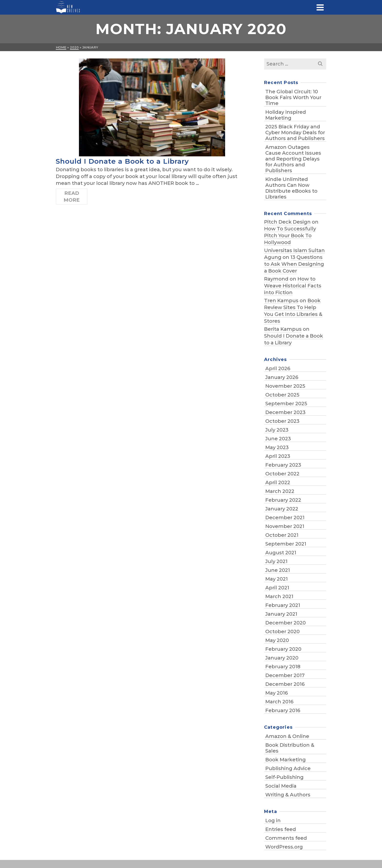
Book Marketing (286, 760)
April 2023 (278, 456)
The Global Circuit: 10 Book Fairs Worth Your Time (293, 97)
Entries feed (281, 829)
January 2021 (281, 614)
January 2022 (282, 509)
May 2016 (277, 693)
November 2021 (285, 526)
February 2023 (283, 465)
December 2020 (286, 623)
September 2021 (286, 544)
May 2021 (277, 579)
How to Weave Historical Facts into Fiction (293, 286)
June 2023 (278, 439)
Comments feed (286, 838)
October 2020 (282, 632)
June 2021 (278, 570)
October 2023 (282, 421)
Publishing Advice (288, 768)
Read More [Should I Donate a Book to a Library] (72, 197)
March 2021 (279, 596)
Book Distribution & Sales (290, 748)
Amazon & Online (287, 736)
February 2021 (283, 605)
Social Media (281, 786)
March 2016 (279, 702)
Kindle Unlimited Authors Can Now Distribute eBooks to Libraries (291, 188)
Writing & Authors (288, 795)
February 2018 (283, 667)
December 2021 (285, 518)
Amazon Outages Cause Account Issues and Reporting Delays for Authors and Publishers (293, 159)
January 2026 (282, 377)
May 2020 (277, 640)
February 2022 (283, 500)
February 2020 (283, 649)
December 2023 (285, 412)
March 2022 (280, 491)
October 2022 (282, 474)
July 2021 (276, 561)
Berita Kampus (283, 329)
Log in (273, 821)
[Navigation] (320, 7)
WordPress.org (284, 847)
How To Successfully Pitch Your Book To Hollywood (290, 236)
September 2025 (286, 404)
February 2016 (283, 710)
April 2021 (277, 588)
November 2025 (285, 386)
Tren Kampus (281, 301)
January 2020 (282, 658)
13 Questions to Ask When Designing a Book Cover (294, 264)
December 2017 (285, 675)
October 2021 (282, 535)
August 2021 (281, 553)
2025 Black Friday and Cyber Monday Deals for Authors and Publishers (295, 132)
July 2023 (277, 430)
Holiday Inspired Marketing (286, 115)
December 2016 (285, 684)
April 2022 (278, 482)
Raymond (276, 279)
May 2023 (277, 447)
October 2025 (282, 395)
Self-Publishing (284, 777)
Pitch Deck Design (287, 222)
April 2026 (278, 368)
